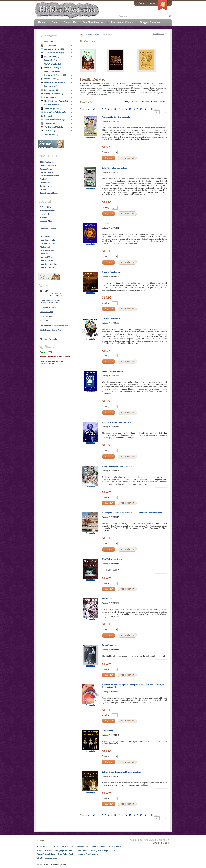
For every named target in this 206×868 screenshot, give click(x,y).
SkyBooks (44, 179)
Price (155, 102)
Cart (54, 22)
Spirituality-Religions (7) (53, 112)
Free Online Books (66, 854)
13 (122, 109)
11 (115, 109)
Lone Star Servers (48, 267)
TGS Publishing (47, 162)
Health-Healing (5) (50, 79)
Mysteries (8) (48, 97)
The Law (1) (48, 131)
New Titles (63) (51, 42)
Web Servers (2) (51, 134)
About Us (54, 847)
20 (148, 109)
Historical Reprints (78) (53, 82)
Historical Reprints (93, 35)
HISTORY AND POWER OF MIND (118, 422)
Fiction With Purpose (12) (55, 75)
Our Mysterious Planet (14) (54, 101)
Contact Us (70, 22)
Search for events (47, 211)
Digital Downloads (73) (54, 71)
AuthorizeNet (83, 847)
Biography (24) (51, 60)
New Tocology (108, 731)
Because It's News (48, 250)
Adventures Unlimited (49, 176)
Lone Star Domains (48, 264)
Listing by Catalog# (99, 851)
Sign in (142, 3)
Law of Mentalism (110, 645)
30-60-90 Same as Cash (47, 858)
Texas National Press (49, 193)
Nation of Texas (47, 257)
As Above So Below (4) (52, 53)
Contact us (42, 847)
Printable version (159, 34)
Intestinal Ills (108, 599)
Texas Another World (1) (53, 120)
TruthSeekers (46, 186)
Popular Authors (51, 105)
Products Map (46, 221)
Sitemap (43, 217)
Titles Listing (82, 851)
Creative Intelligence (111, 319)
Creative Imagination (111, 272)
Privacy (115, 851)
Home (41, 22)
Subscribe (53, 339)
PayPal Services (99, 847)
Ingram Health (46, 172)
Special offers (46, 214)
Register (152, 3)
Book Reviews (115, 847)
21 (152, 109)
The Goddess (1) (49, 123)
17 (137, 109)
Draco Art (44, 254)
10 (111, 109)
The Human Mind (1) (52, 127)
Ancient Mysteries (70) (52, 49)
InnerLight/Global (48, 165)
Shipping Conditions (64, 851)
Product (146, 102)
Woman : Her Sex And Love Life (116, 117)
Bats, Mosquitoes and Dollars (115, 168)
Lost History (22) (50, 90)
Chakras (106, 223)
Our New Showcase (93, 22)
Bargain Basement (48, 229)
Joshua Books (46, 169)
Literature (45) (51, 86)
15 (130, 109)
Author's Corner (44, 851)
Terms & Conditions (46, 854)
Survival (46, 116)
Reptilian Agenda (47, 240)
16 (134, 109)
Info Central (45, 237)
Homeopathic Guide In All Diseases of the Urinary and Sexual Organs (132, 513)
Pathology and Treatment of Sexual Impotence (122, 772)
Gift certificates (47, 207)
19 (145, 109)
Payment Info (67, 847)
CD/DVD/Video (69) (53, 64)
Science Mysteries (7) (51, 109)
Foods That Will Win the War (115, 371)
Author (43, 189)
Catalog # (136, 102)
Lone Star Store (47, 261)
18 (141, 109)
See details (90, 137)
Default (162, 102)
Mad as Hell (45, 247)
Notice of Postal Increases (89, 854)
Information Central (122, 22)
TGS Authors (48, 45)
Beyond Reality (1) (50, 57)
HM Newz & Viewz (48, 243)
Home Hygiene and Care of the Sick (117, 466)
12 (119, 109)
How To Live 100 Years (112, 559)
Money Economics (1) (52, 94)
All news (44, 339)
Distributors (45, 183)
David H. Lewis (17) (51, 68)
